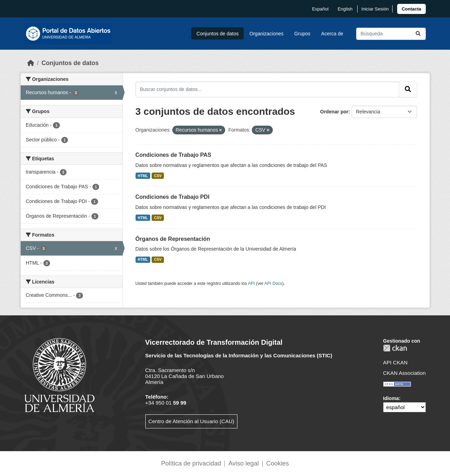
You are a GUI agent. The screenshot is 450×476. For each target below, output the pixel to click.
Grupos (302, 34)
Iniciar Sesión (375, 9)
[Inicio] (31, 63)
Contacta (411, 9)
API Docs (273, 283)
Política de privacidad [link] (191, 463)
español (320, 9)
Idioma (391, 398)
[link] (411, 9)
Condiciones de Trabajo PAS (174, 155)
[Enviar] (418, 34)
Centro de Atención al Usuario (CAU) (191, 421)
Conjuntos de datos (218, 34)
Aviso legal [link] (244, 463)
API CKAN (395, 362)
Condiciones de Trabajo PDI (173, 197)
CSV (158, 176)
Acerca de (332, 34)
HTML (143, 176)
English (345, 9)
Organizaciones (266, 34)
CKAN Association (404, 373)
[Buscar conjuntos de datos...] (391, 34)
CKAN (395, 348)
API (251, 283)
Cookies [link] (278, 463)
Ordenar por (334, 112)
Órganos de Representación (173, 239)
